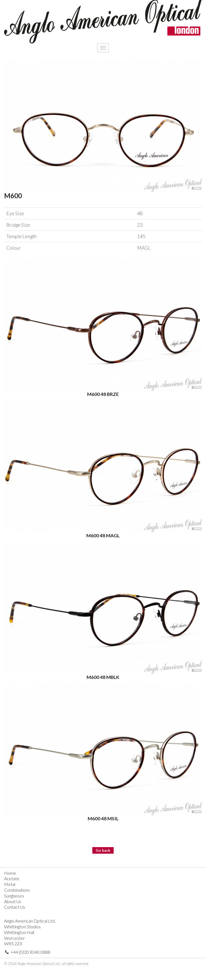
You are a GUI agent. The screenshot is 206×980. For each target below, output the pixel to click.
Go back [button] (103, 850)
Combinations (17, 890)
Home (10, 873)
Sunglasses (14, 896)
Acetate (12, 878)
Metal (10, 884)
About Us (13, 901)
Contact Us (15, 907)
